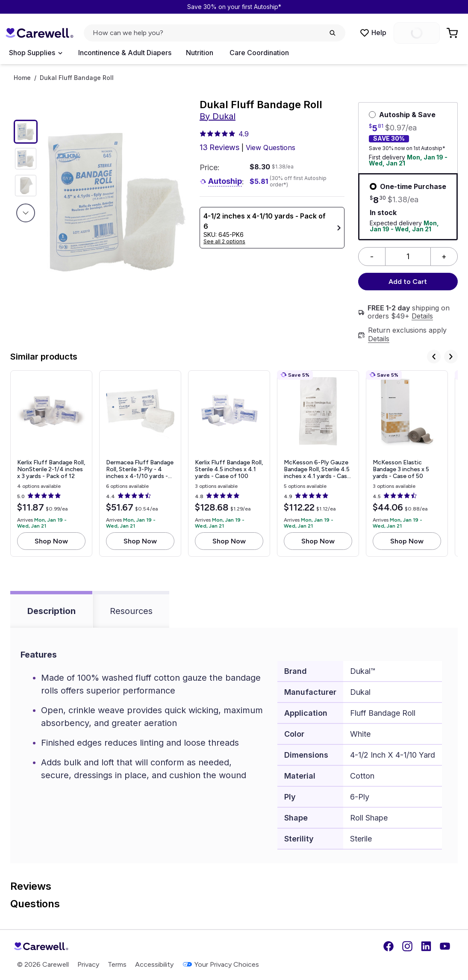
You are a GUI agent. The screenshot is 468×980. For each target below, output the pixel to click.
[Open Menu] (35, 53)
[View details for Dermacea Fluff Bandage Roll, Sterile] (140, 464)
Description (52, 611)
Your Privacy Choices (221, 964)
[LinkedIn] (426, 946)
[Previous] (434, 357)
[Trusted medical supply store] (39, 33)
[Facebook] (389, 946)
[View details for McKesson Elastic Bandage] (407, 464)
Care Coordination (259, 53)
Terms (117, 964)
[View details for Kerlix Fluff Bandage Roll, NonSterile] (51, 464)
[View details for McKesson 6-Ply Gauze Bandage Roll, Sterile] (318, 464)
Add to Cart (408, 282)
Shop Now (51, 541)
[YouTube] (445, 946)
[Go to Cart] (453, 33)
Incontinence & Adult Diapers (125, 53)
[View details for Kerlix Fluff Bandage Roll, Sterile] (229, 464)
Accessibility (154, 964)
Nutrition (200, 53)
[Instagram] (407, 946)
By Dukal (218, 116)
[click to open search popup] (215, 33)
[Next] (451, 357)
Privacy (88, 964)
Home (22, 78)
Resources (131, 611)
